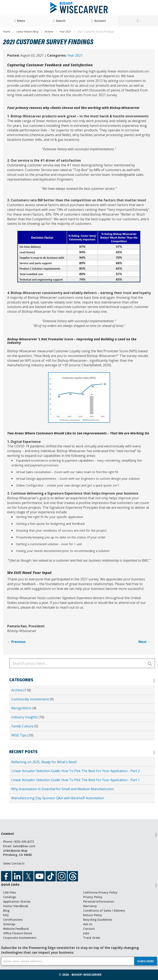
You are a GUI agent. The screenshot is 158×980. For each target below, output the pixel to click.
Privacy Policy (93, 897)
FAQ (6, 915)
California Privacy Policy (100, 892)
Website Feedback (16, 929)
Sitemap (9, 924)
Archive (49, 32)
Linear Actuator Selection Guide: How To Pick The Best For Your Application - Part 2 (76, 771)
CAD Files (9, 892)
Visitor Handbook (16, 906)
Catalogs (10, 897)
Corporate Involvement (20, 938)
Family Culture (23, 726)
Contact (89, 929)
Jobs (86, 933)
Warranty (90, 906)
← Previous (16, 642)
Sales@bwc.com (24, 846)
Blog (6, 911)
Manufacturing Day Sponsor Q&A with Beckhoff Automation (58, 798)
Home (7, 32)
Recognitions (22, 708)
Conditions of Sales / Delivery (104, 911)
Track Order (92, 938)
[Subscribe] (146, 961)
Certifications (13, 920)
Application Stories (17, 901)
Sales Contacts (14, 863)
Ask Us (88, 924)
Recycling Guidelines (98, 920)
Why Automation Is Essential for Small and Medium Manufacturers (63, 789)
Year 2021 (66, 32)
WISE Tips (19, 735)
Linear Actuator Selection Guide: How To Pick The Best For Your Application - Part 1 (76, 780)
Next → (145, 642)
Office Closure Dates (18, 933)
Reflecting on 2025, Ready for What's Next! (44, 762)
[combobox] (82, 663)
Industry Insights (25, 717)
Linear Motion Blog (28, 32)
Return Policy (93, 915)
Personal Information (99, 901)
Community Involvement (31, 699)
